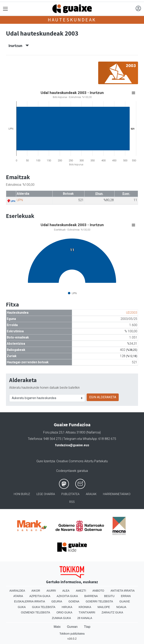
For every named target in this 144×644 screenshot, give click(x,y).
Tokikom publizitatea (72, 634)
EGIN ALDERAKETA (103, 397)
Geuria (57, 601)
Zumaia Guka (61, 618)
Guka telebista (44, 607)
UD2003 (132, 313)
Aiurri (51, 591)
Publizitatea (70, 494)
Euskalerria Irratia (30, 601)
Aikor (36, 591)
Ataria (18, 596)
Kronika (85, 607)
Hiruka (67, 607)
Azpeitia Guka (40, 596)
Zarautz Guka (112, 612)
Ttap (87, 627)
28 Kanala (85, 618)
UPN (20, 200)
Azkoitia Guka (67, 596)
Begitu (109, 596)
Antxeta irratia (123, 591)
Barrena (91, 596)
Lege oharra (46, 494)
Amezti (81, 591)
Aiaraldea (17, 591)
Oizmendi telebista (36, 612)
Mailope (104, 607)
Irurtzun (19, 46)
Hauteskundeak (72, 20)
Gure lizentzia (46, 461)
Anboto (98, 591)
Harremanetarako (117, 494)
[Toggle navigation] (5, 9)
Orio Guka (64, 612)
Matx (57, 627)
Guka (22, 607)
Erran (126, 596)
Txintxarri (87, 612)
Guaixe (125, 601)
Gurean (72, 627)
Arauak (91, 494)
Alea (66, 591)
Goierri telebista (99, 601)
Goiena (74, 601)
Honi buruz (22, 494)
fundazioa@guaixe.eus (72, 445)
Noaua (121, 607)
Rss (72, 502)
